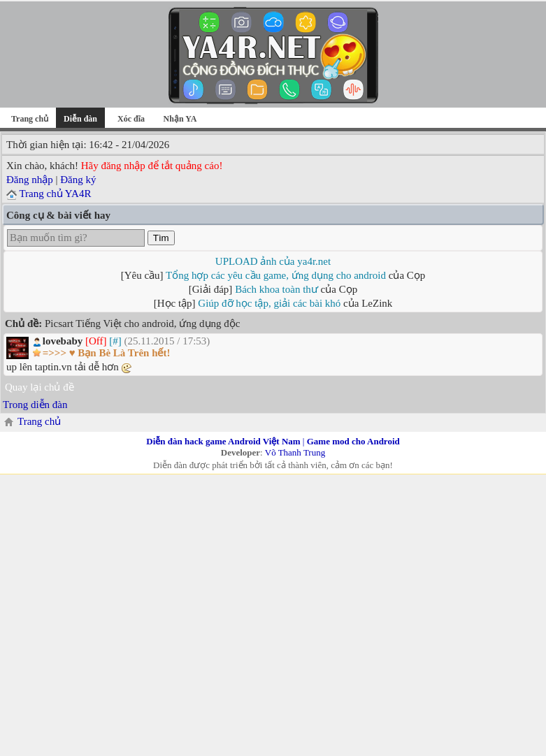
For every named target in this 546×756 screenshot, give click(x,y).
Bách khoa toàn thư (276, 289)
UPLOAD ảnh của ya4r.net (273, 261)
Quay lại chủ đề (39, 387)
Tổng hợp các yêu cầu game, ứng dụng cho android (276, 275)
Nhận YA (180, 119)
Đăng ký (78, 180)
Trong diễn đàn (35, 405)
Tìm (161, 238)
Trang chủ (30, 119)
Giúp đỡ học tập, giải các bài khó (269, 303)
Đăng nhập (30, 180)
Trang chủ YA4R (55, 194)
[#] (115, 341)
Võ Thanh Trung (295, 452)
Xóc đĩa (131, 119)
